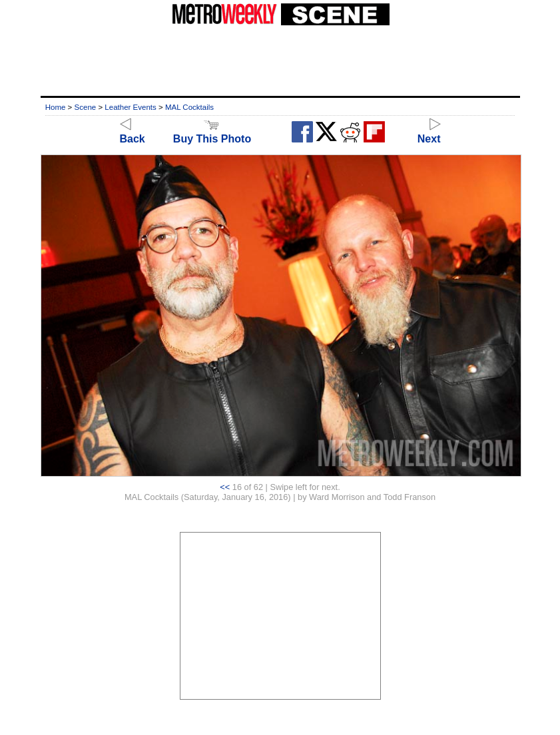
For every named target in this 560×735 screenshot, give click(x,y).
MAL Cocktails (189, 107)
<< (225, 487)
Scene (86, 107)
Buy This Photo (212, 133)
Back (133, 133)
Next (429, 133)
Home (56, 107)
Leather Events (130, 107)
